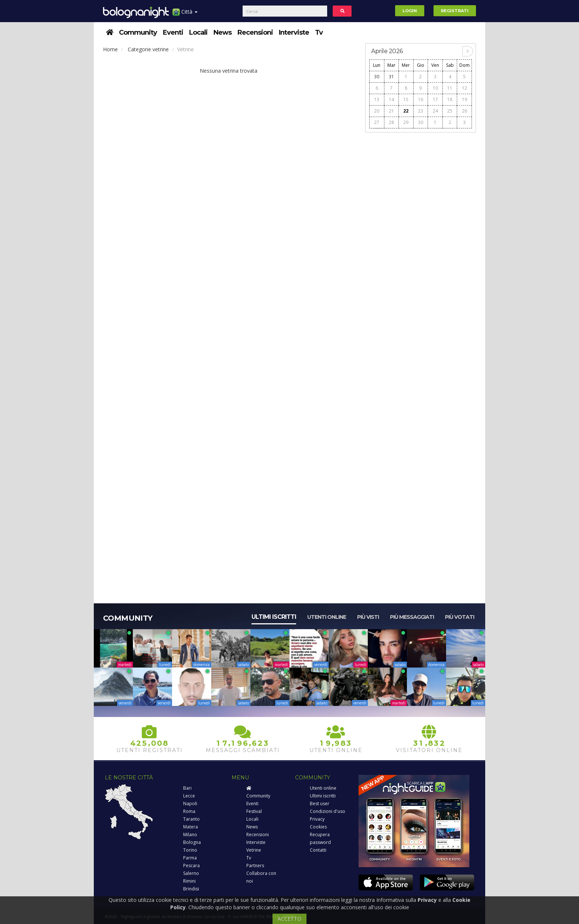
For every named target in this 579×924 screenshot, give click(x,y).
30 (377, 77)
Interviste (294, 32)
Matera (191, 827)
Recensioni (255, 32)
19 (465, 99)
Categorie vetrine (148, 49)
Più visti (368, 617)
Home (110, 49)
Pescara (191, 866)
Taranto (191, 819)
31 (391, 77)
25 (450, 111)
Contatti (318, 850)
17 (435, 99)
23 (421, 111)
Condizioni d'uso (328, 811)
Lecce (189, 796)
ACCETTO (289, 919)
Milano (190, 835)
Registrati (455, 11)
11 (450, 88)
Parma (190, 858)
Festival (254, 811)
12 (465, 88)
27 (377, 122)
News (222, 32)
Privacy (317, 819)
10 (435, 88)
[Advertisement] (421, 248)
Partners (255, 866)
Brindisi (191, 889)
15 (406, 99)
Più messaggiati (412, 617)
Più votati (460, 617)
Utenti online (327, 617)
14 (391, 99)
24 (435, 111)
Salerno (191, 873)
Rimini (189, 881)
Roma (189, 811)
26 (465, 111)
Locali (198, 32)
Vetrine (254, 850)
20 (377, 111)
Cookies (318, 827)
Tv (319, 32)
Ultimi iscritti (274, 617)
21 (391, 111)
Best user (320, 804)
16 (421, 99)
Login (410, 11)
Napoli (190, 804)
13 (377, 99)
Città (185, 15)
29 (406, 122)
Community (138, 32)
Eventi (173, 32)
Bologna (192, 842)
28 (391, 122)
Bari (187, 788)
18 (450, 99)
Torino (190, 850)
